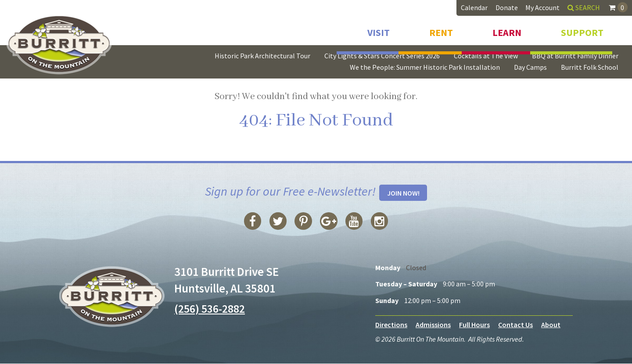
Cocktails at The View (486, 56)
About (551, 325)
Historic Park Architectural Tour (262, 56)
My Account (542, 7)
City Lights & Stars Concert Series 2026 (382, 56)
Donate (507, 7)
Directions (391, 325)
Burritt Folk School (590, 67)
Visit (379, 30)
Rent (441, 30)
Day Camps (530, 67)
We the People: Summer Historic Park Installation (425, 67)
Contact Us (515, 325)
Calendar (474, 7)
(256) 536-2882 (212, 309)
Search (584, 7)
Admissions (433, 325)
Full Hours (474, 325)
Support (582, 30)
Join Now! (403, 193)
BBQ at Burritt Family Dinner (575, 56)
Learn (507, 30)
